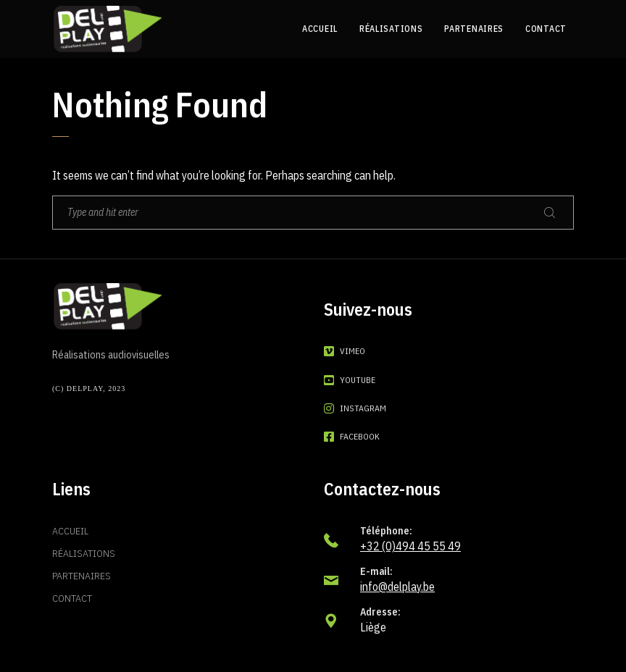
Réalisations (84, 553)
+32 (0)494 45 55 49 (410, 546)
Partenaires (82, 576)
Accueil (70, 531)
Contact (72, 598)
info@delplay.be (397, 587)
